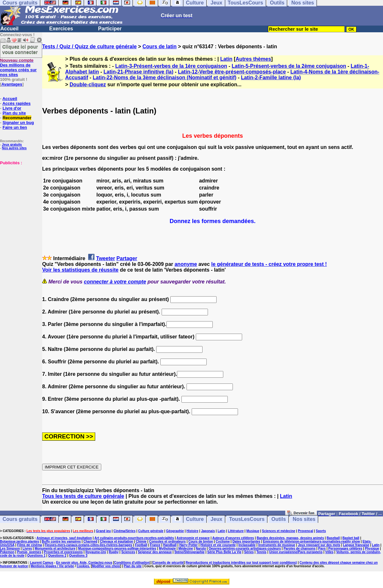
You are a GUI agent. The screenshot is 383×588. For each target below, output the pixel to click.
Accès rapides (16, 103)
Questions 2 (57, 556)
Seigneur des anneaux (155, 552)
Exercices (61, 29)
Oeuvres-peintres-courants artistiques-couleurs (245, 549)
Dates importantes (246, 542)
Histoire (192, 531)
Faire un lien (15, 127)
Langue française (356, 545)
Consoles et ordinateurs (167, 542)
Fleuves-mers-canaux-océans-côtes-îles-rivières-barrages (88, 545)
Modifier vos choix (106, 566)
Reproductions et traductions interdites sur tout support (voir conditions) (241, 563)
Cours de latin (160, 46)
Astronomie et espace (193, 538)
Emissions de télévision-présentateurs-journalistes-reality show (311, 542)
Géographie (175, 531)
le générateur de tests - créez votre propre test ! (269, 264)
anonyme (186, 264)
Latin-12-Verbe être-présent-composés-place (232, 72)
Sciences (128, 552)
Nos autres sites (14, 148)
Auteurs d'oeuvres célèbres (233, 538)
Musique (253, 531)
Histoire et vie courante (218, 545)
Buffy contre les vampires (61, 542)
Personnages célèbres (345, 549)
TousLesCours (247, 519)
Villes (329, 552)
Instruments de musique (277, 545)
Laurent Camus (42, 563)
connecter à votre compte (115, 282)
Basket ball (351, 538)
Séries (249, 552)
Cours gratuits (20, 519)
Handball (170, 545)
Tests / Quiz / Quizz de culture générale (89, 46)
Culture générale (151, 531)
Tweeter (106, 258)
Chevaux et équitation (117, 542)
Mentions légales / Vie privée (52, 566)
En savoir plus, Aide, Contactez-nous (84, 563)
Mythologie (167, 549)
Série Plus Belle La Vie (224, 552)
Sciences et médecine (279, 531)
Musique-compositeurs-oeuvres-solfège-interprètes (117, 549)
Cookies (83, 566)
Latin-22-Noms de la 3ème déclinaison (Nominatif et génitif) (165, 77)
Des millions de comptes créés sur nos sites (18, 67)
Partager (127, 258)
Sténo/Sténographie (189, 552)
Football (141, 545)
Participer (110, 29)
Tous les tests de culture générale (83, 496)
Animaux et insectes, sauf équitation (64, 538)
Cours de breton (201, 542)
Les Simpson (10, 549)
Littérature (236, 531)
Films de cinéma (30, 545)
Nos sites (304, 519)
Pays (322, 549)
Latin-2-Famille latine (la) (271, 77)
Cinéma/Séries (124, 531)
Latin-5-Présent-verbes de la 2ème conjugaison (289, 66)
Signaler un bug (18, 123)
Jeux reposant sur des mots (319, 545)
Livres (27, 549)
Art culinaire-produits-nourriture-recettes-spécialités (134, 538)
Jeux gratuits (12, 145)
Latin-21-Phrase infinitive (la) (138, 72)
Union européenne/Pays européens (296, 552)
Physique (372, 549)
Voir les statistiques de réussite (80, 270)
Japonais (208, 531)
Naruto (201, 549)
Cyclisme (223, 542)
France (155, 545)
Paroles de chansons (300, 549)
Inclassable (247, 545)
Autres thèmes (253, 59)
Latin (226, 59)
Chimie (141, 542)
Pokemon (7, 552)
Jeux (216, 519)
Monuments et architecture (55, 549)
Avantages (12, 84)
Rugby (114, 552)
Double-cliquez (88, 85)
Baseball (333, 538)
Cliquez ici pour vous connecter (20, 49)
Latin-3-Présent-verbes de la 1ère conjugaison (171, 66)
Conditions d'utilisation (132, 563)
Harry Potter (188, 545)
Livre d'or (12, 108)
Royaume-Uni (96, 552)
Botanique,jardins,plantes (19, 542)
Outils (279, 519)
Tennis (261, 552)
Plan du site (14, 113)
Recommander (17, 118)
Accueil (9, 29)
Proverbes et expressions (63, 552)
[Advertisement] (19, 197)
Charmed (90, 542)
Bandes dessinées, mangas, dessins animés (291, 538)
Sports (321, 531)
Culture (195, 519)
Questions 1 (36, 556)
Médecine (186, 549)
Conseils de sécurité (168, 563)
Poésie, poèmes (29, 552)
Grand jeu (103, 531)
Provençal (305, 531)
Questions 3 (78, 556)
